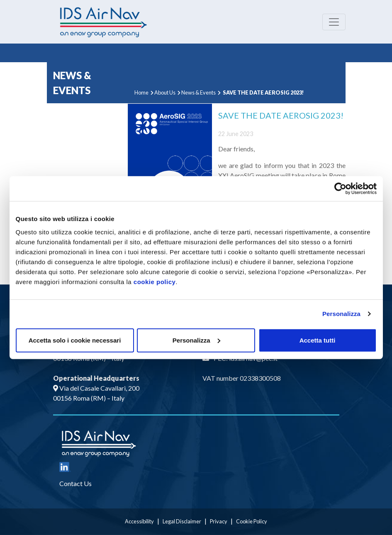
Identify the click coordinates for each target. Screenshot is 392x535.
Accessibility (139, 521)
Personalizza (341, 314)
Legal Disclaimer (182, 521)
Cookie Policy (252, 521)
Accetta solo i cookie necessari (75, 340)
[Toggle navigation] (334, 22)
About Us (165, 92)
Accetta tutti (318, 340)
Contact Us (75, 483)
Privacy (219, 521)
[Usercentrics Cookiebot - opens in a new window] (340, 189)
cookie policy (155, 281)
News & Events (198, 92)
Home (141, 92)
